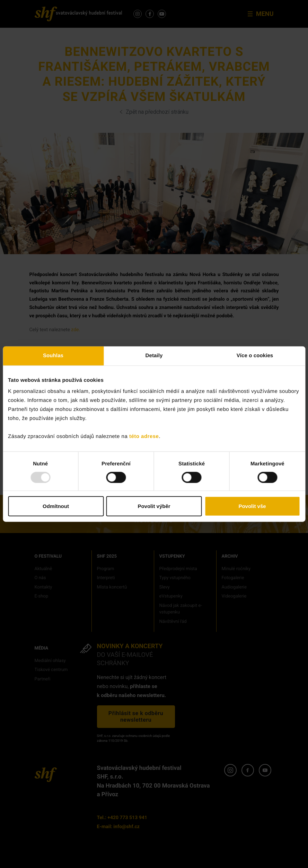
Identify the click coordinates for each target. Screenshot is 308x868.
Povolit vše (252, 506)
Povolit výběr (154, 506)
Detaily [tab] (154, 355)
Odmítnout (56, 506)
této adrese (144, 436)
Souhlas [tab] (53, 355)
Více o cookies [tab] (255, 355)
